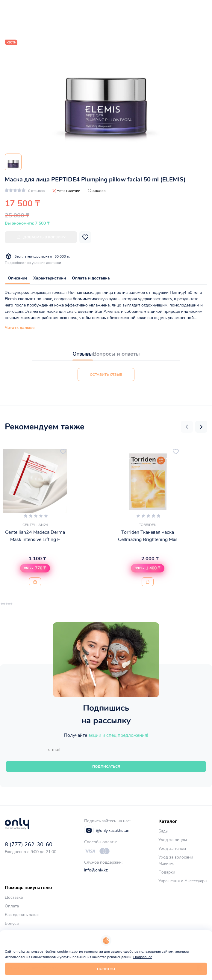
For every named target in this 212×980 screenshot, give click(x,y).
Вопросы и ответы (116, 354)
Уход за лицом (173, 840)
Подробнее (143, 957)
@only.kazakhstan (107, 830)
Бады (163, 831)
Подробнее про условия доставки (33, 263)
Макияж (166, 863)
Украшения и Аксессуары (183, 881)
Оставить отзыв (106, 375)
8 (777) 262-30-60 (29, 844)
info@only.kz (96, 870)
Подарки (167, 872)
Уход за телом (172, 849)
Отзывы (83, 354)
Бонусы (12, 923)
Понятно (106, 969)
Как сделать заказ (22, 915)
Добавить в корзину (41, 237)
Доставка (14, 897)
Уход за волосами (176, 857)
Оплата (12, 906)
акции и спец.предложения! (118, 735)
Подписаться (106, 766)
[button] (187, 427)
